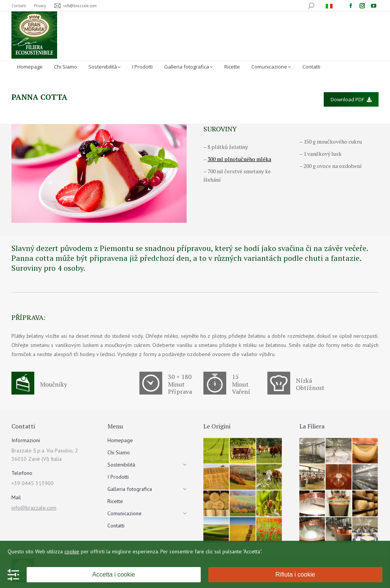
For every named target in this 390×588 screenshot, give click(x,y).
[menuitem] (330, 6)
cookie (72, 551)
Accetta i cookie (113, 574)
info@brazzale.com (34, 508)
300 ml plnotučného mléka (239, 159)
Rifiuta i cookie (295, 574)
